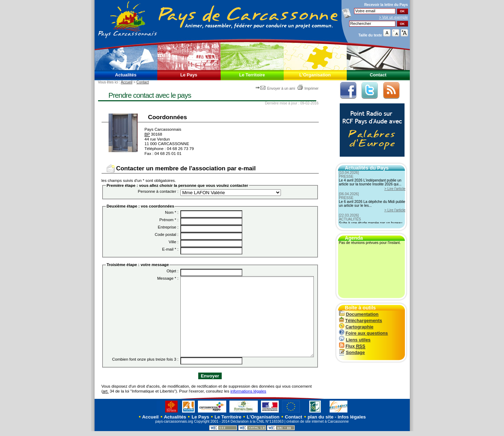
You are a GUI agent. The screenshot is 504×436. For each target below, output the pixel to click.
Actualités (126, 75)
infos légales (352, 422)
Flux (352, 346)
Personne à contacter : (158, 191)
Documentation (359, 314)
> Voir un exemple (393, 17)
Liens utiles (355, 340)
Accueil (127, 82)
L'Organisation (315, 75)
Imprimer (308, 88)
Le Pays (189, 75)
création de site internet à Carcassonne (318, 426)
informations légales (248, 396)
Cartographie (356, 327)
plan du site (320, 422)
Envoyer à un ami (276, 88)
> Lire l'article (395, 189)
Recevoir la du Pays (386, 5)
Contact (378, 75)
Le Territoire (252, 75)
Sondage (352, 352)
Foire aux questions (364, 333)
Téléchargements (361, 321)
